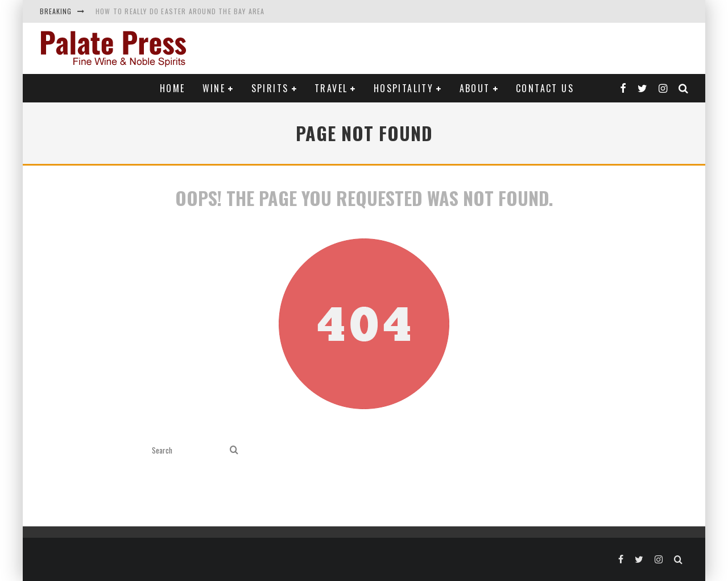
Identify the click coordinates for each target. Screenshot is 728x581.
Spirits (270, 88)
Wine (214, 88)
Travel (331, 88)
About (475, 88)
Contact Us (545, 88)
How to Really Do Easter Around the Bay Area (180, 11)
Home (173, 88)
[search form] (189, 450)
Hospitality (404, 88)
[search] (234, 450)
